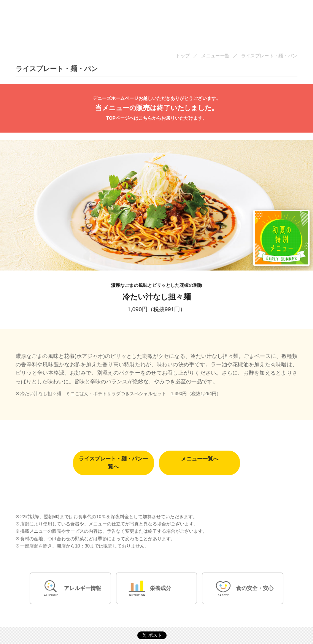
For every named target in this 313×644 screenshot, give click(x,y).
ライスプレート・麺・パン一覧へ (113, 463)
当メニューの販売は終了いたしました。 (156, 108)
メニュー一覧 (215, 56)
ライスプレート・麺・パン (269, 56)
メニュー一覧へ (200, 459)
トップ (183, 56)
